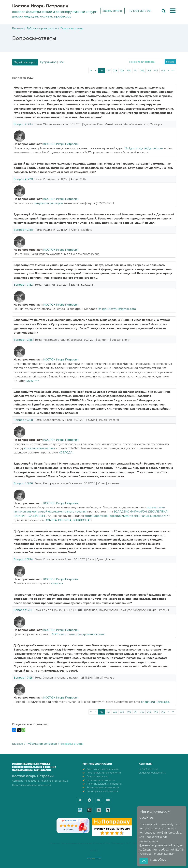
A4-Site (94, 851)
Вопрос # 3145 (23, 124)
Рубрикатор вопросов (42, 28)
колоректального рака (40, 448)
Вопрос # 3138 (23, 179)
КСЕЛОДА (66, 453)
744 (156, 71)
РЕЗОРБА (65, 520)
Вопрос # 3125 (23, 678)
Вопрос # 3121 (23, 610)
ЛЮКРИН (20, 516)
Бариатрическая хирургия (103, 791)
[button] (173, 11)
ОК (144, 861)
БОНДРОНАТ (82, 520)
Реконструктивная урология (104, 773)
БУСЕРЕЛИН (36, 516)
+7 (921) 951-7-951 (140, 11)
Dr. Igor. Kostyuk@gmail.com (144, 148)
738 (115, 71)
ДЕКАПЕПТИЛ (158, 512)
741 (136, 71)
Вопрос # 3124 (23, 559)
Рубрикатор (48, 62)
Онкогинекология (98, 776)
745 (163, 71)
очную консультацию (49, 203)
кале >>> (57, 583)
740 (129, 71)
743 (149, 71)
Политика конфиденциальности (32, 785)
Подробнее (158, 860)
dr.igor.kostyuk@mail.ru (152, 773)
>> (173, 71)
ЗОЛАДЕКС (121, 512)
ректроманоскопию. (92, 634)
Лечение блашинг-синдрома (104, 784)
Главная (18, 28)
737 (108, 71)
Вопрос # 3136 (23, 483)
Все (61, 62)
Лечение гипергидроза (101, 780)
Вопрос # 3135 (23, 340)
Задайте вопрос (25, 62)
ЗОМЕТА (51, 520)
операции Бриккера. (155, 702)
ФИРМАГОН (138, 512)
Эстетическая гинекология (103, 788)
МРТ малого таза (63, 634)
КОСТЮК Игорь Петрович (61, 144)
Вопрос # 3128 (23, 420)
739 (122, 71)
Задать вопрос (113, 11)
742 (142, 71)
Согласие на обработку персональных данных (40, 781)
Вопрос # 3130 (23, 230)
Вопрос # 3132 (23, 285)
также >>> (32, 381)
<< (91, 71)
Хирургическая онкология (103, 769)
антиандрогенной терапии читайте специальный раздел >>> (126, 516)
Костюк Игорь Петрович (40, 6)
